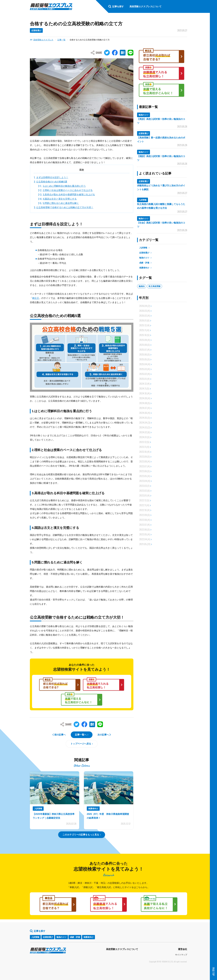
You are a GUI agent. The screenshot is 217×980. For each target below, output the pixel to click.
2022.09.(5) (144, 515)
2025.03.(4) (145, 369)
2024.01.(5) (144, 437)
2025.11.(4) (144, 330)
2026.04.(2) (145, 306)
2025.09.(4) (145, 340)
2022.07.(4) (144, 525)
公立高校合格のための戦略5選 (52, 182)
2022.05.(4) (145, 534)
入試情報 (143, 248)
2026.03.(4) (145, 311)
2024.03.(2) (145, 427)
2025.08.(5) (144, 345)
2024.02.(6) (145, 432)
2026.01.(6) (144, 320)
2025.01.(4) (144, 379)
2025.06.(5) (144, 355)
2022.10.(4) (144, 510)
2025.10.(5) (144, 335)
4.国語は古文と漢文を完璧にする (60, 199)
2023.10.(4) (144, 452)
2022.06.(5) (144, 530)
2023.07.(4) (144, 466)
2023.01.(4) (144, 496)
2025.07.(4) (144, 350)
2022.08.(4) (145, 520)
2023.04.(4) (145, 481)
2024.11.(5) (144, 389)
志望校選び (144, 253)
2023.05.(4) (145, 476)
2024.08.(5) (145, 403)
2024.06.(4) (145, 413)
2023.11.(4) (144, 447)
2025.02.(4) (145, 374)
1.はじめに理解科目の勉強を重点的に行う (64, 186)
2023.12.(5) (144, 442)
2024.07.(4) (145, 408)
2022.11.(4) (144, 505)
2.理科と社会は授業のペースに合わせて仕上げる (68, 190)
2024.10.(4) (144, 393)
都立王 (36, 298)
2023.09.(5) (144, 457)
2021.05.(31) (145, 544)
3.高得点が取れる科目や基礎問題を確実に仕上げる (69, 195)
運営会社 (183, 949)
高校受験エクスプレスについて (122, 949)
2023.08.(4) (145, 461)
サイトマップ (181, 955)
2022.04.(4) (145, 539)
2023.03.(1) (144, 486)
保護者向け (144, 268)
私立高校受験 (155, 286)
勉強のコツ (144, 258)
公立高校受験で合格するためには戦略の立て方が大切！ (65, 207)
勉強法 (142, 286)
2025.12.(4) (144, 325)
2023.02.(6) (144, 491)
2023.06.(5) (144, 471)
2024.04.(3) (145, 423)
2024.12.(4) (144, 384)
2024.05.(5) (145, 418)
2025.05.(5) (144, 359)
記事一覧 (61, 40)
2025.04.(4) (145, 364)
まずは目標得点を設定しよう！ (52, 177)
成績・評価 (144, 263)
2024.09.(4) (145, 398)
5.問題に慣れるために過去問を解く (61, 203)
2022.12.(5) (144, 500)
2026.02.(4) (145, 316)
